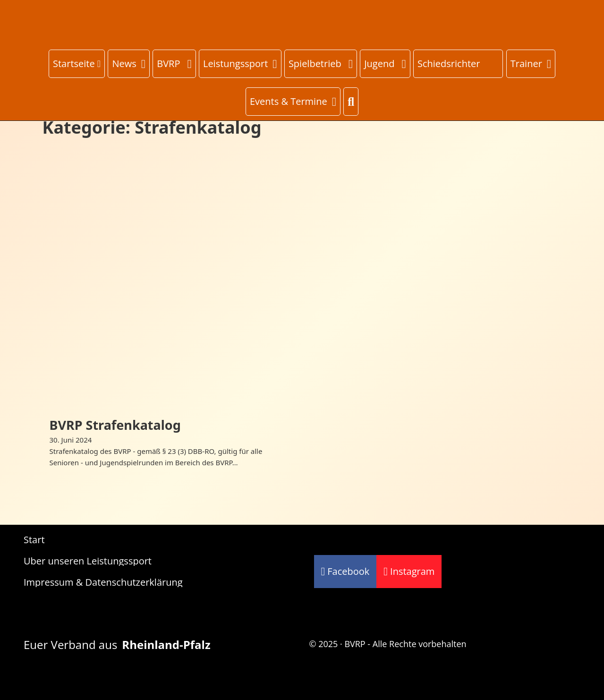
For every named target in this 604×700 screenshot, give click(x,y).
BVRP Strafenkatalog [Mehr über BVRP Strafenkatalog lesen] (115, 425)
